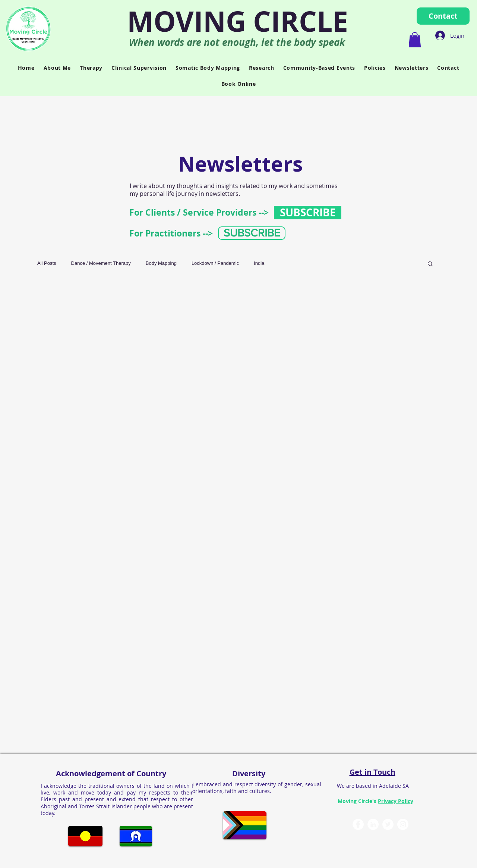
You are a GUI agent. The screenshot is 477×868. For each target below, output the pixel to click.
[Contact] (443, 16)
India (259, 263)
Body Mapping (161, 263)
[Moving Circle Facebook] (358, 824)
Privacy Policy (396, 801)
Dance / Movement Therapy (101, 263)
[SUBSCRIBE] (308, 213)
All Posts (47, 263)
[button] (415, 40)
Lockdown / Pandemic (215, 263)
